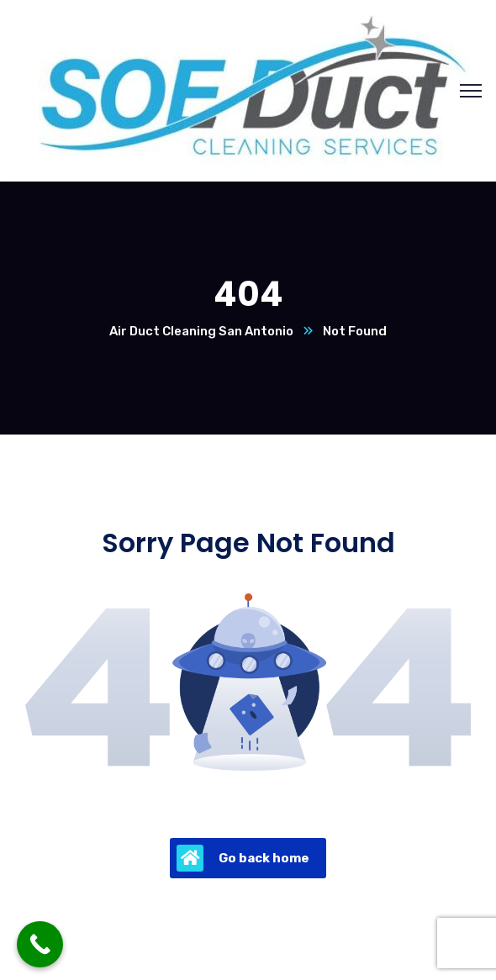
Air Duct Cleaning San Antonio (201, 331)
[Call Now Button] (40, 944)
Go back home (243, 858)
